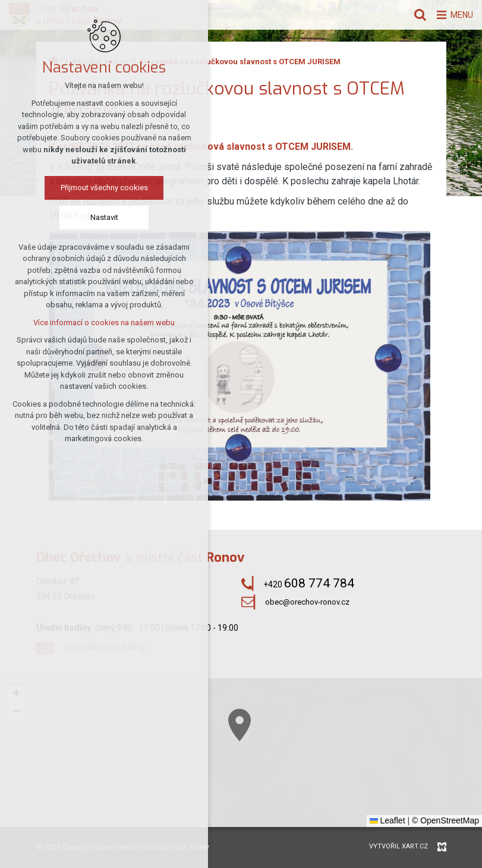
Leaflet (388, 820)
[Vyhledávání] (414, 15)
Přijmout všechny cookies (104, 189)
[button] (321, 777)
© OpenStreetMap (445, 820)
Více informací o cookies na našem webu (103, 324)
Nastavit (104, 218)
